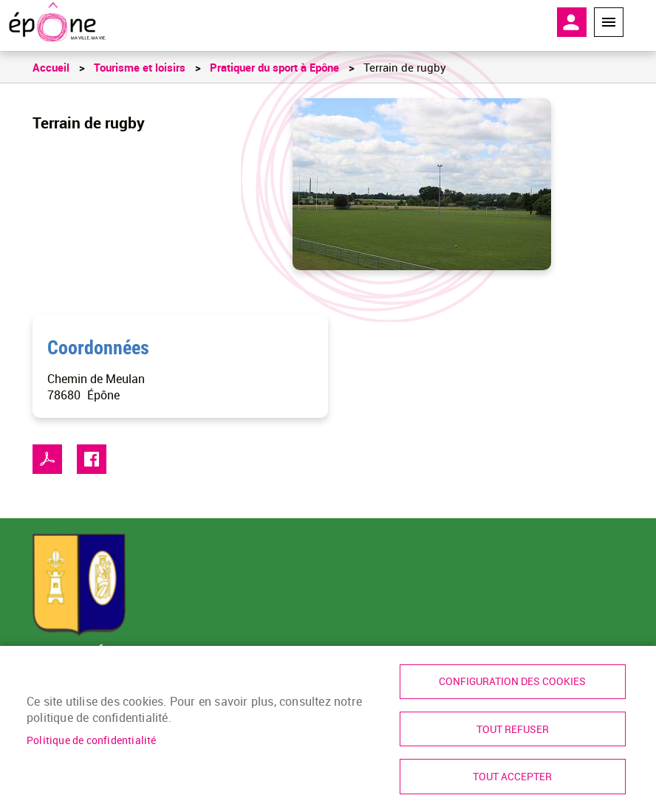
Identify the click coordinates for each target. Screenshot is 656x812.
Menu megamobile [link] (609, 22)
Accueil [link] (51, 67)
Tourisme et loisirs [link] (140, 67)
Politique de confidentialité (92, 739)
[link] (57, 22)
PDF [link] (47, 459)
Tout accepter (512, 777)
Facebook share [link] (92, 459)
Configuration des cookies (512, 681)
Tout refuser (513, 729)
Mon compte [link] (572, 22)
